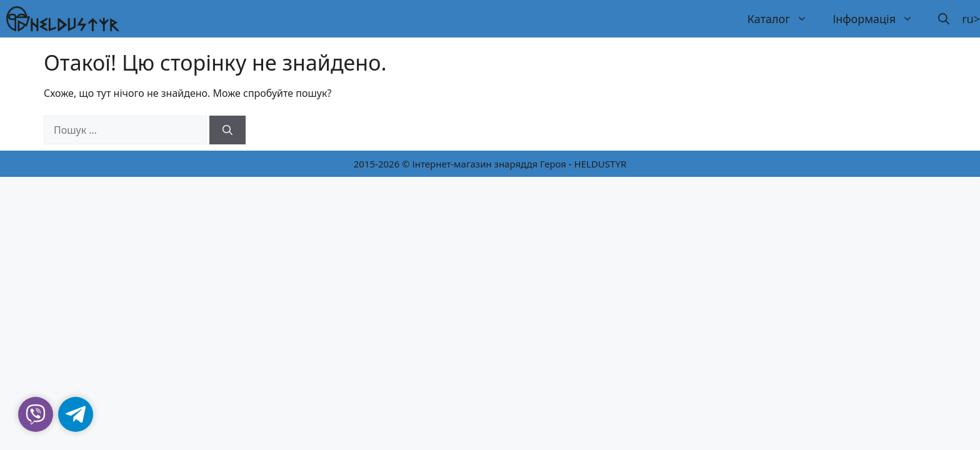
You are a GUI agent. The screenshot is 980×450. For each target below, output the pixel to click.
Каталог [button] (784, 19)
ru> (971, 19)
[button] (944, 19)
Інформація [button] (879, 19)
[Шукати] (227, 130)
